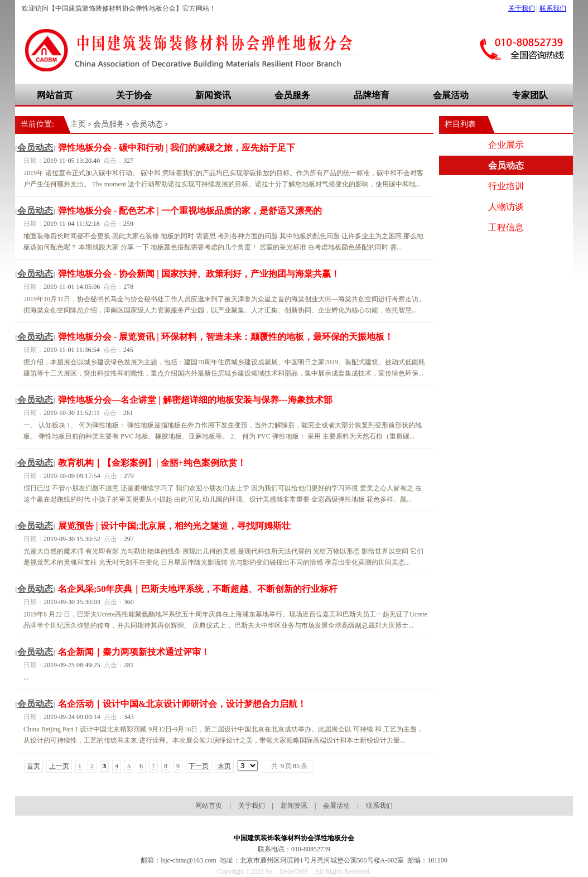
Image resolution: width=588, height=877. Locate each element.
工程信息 (506, 227)
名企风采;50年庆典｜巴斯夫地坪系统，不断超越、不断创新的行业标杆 (198, 589)
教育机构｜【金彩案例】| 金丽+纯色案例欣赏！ (152, 463)
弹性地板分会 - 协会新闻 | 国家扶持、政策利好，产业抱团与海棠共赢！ (199, 274)
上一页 (59, 766)
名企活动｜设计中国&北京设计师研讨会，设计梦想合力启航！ (182, 704)
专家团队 (530, 95)
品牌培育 (372, 95)
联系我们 (553, 8)
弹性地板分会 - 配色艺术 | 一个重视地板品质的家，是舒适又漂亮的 (190, 211)
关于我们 (522, 8)
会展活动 (451, 95)
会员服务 (292, 95)
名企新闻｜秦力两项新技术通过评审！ (134, 652)
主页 (78, 124)
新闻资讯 (213, 95)
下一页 (199, 766)
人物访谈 (506, 207)
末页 (224, 766)
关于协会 (134, 95)
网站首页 (55, 95)
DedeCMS (294, 871)
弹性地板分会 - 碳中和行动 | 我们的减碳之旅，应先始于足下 (177, 148)
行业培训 (506, 186)
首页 (33, 766)
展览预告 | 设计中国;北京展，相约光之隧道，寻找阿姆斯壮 (174, 526)
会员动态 (147, 124)
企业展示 (506, 145)
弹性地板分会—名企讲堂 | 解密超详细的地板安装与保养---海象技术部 (195, 400)
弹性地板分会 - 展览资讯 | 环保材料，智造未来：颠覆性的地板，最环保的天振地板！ (226, 337)
